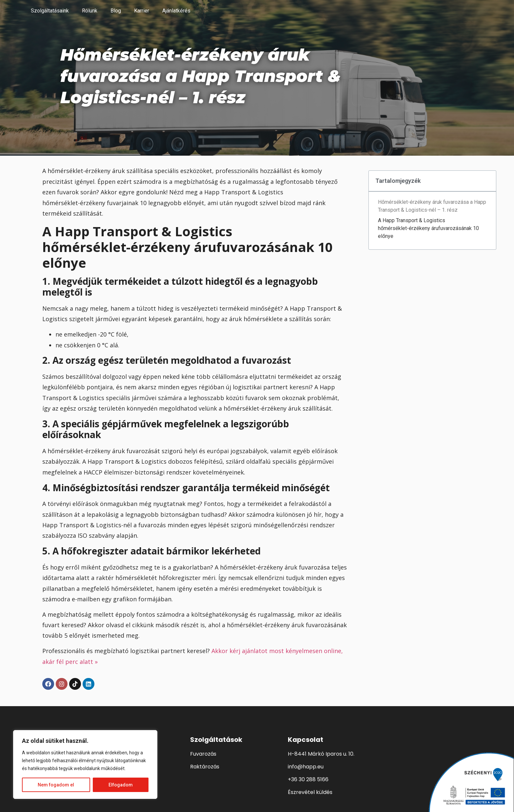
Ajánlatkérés (176, 11)
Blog (116, 11)
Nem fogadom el (56, 785)
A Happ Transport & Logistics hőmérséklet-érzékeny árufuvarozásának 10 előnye (428, 228)
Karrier (142, 11)
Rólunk (90, 11)
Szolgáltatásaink (50, 11)
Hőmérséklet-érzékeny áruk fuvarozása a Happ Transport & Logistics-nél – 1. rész (432, 206)
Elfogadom (121, 785)
